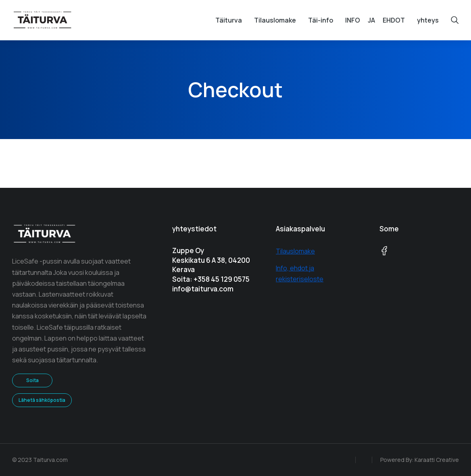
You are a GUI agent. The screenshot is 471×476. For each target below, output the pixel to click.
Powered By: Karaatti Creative (420, 460)
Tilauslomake (295, 251)
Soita (32, 380)
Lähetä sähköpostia (42, 400)
